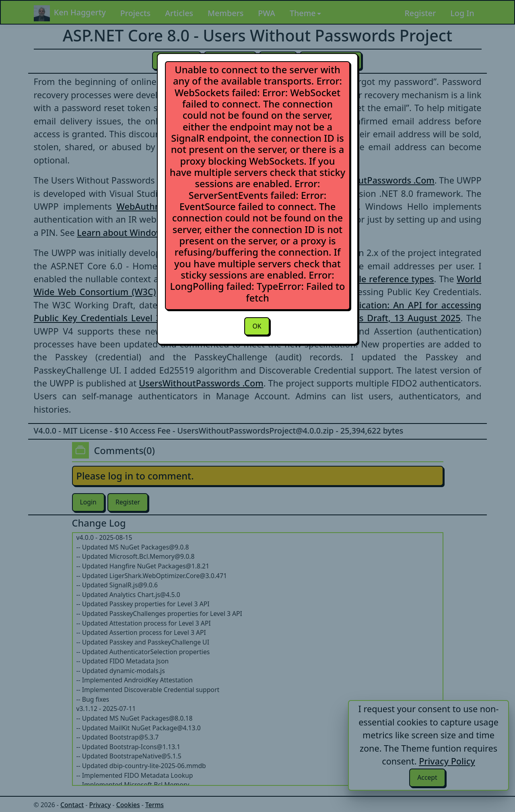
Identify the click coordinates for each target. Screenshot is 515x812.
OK (257, 326)
